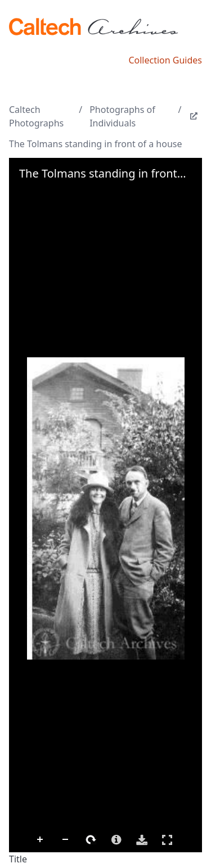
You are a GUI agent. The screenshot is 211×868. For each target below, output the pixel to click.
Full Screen (167, 840)
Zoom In (41, 840)
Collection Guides (165, 60)
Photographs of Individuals (122, 116)
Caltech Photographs (36, 116)
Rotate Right (91, 840)
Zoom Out (66, 840)
